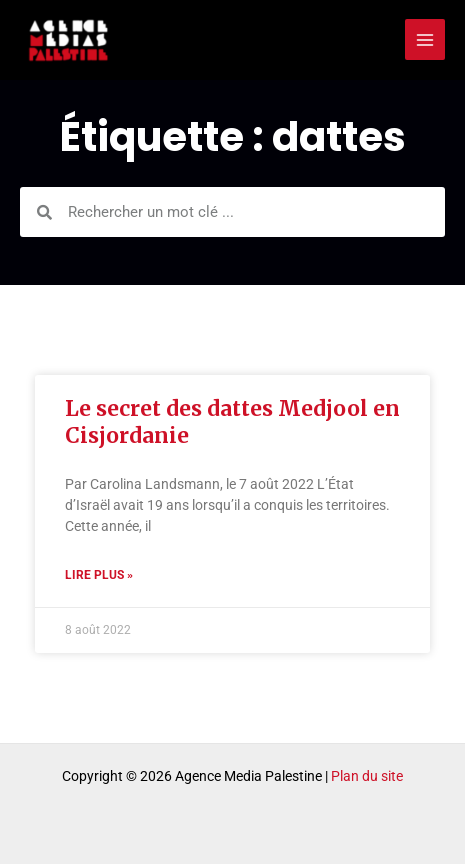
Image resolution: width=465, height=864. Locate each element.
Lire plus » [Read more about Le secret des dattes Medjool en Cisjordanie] (99, 575)
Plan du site (367, 776)
